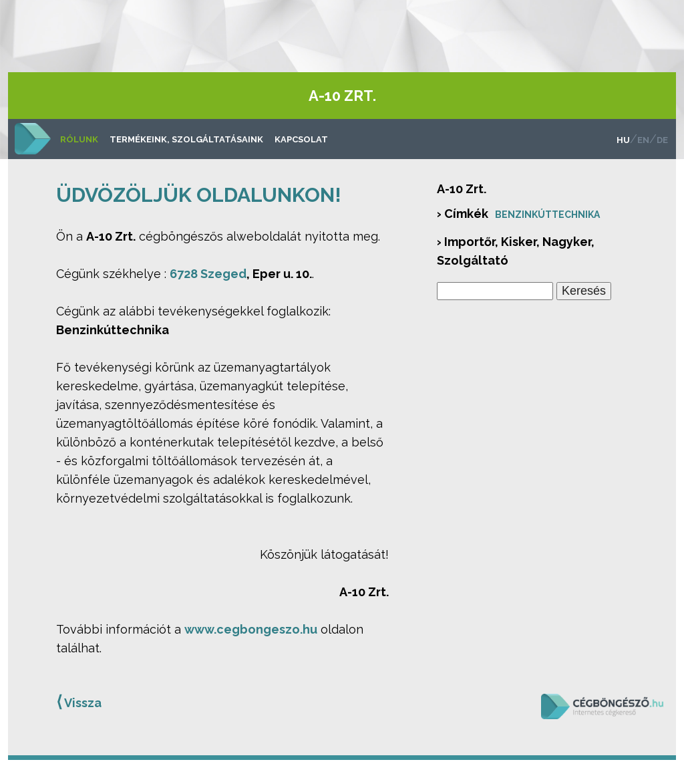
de (662, 140)
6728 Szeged (208, 274)
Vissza (79, 702)
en (643, 140)
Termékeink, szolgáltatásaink (186, 139)
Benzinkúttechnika (547, 215)
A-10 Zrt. (342, 96)
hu (623, 140)
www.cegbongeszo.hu (251, 629)
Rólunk (79, 139)
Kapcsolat (301, 139)
